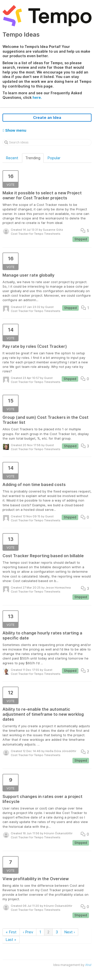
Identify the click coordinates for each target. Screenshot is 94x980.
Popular (54, 158)
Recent (12, 158)
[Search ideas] (47, 142)
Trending (33, 158)
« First (11, 932)
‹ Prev (28, 932)
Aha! (88, 965)
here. (37, 97)
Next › (70, 932)
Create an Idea (47, 117)
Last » (11, 940)
